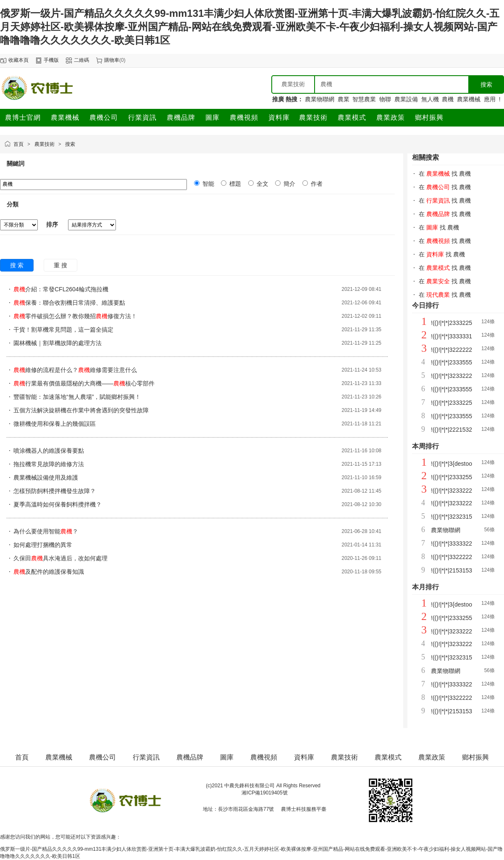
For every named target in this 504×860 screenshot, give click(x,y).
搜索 (70, 144)
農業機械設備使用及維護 (46, 477)
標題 (234, 184)
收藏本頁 (18, 60)
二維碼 (81, 60)
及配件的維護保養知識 (49, 572)
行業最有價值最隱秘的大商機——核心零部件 (84, 383)
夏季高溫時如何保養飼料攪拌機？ (58, 504)
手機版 (51, 60)
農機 (448, 99)
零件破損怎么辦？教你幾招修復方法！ (75, 316)
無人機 (430, 99)
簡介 (289, 184)
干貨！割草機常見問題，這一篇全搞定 (63, 330)
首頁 (18, 144)
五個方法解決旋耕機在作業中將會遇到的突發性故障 (81, 410)
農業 (344, 99)
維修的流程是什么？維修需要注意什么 (75, 370)
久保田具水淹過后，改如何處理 (60, 558)
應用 (490, 99)
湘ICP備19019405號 (264, 793)
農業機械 (469, 99)
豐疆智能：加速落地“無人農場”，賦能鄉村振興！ (77, 397)
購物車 (112, 60)
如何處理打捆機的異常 (43, 545)
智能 (207, 184)
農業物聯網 (320, 99)
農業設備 (406, 99)
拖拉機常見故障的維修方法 (49, 464)
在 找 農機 (445, 174)
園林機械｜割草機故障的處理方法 (58, 343)
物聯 (385, 99)
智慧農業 (364, 99)
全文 (262, 184)
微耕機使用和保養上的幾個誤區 (55, 424)
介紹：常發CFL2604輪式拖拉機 (61, 289)
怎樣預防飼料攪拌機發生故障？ (55, 491)
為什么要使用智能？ (46, 531)
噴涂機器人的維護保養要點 (49, 451)
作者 (316, 184)
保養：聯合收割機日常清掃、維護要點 (69, 303)
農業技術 (45, 144)
